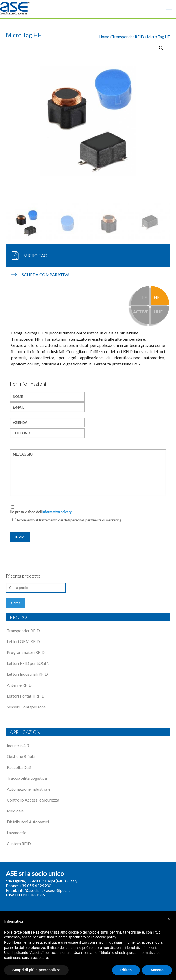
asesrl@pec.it (58, 890)
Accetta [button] (157, 970)
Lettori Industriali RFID (27, 674)
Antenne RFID (19, 685)
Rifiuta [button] (126, 970)
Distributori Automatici (28, 822)
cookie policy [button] (106, 937)
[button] (169, 919)
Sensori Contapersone (26, 707)
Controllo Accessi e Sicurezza (33, 800)
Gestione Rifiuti (21, 756)
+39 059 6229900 (35, 885)
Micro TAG (35, 255)
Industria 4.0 (18, 745)
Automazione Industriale (29, 789)
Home (104, 37)
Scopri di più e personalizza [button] (36, 970)
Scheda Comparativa (46, 275)
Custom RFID (19, 843)
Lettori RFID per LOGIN (28, 663)
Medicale (15, 811)
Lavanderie (17, 833)
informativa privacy (57, 512)
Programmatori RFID (26, 652)
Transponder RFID (128, 37)
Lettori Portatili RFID (26, 696)
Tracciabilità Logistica (27, 778)
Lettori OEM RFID (23, 641)
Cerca (16, 603)
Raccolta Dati (19, 767)
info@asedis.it (30, 890)
